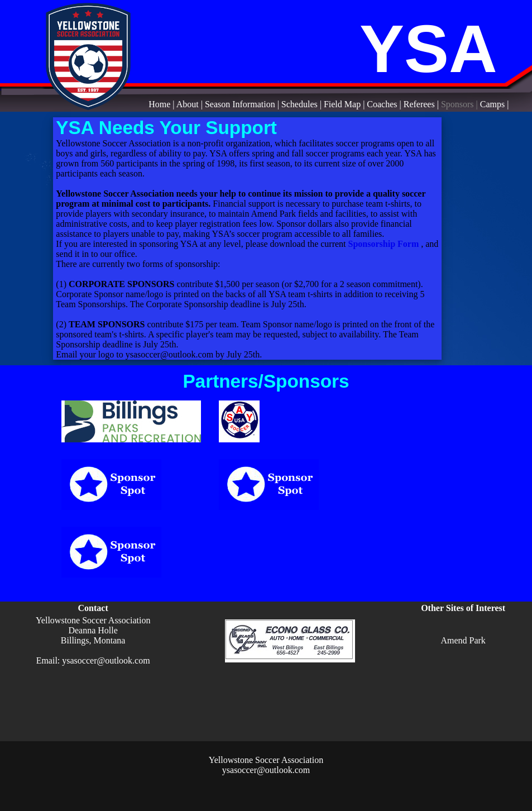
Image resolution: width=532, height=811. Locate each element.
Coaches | (385, 104)
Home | (162, 104)
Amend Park (463, 640)
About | (191, 104)
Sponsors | (461, 104)
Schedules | (303, 104)
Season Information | (243, 104)
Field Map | (345, 104)
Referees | (422, 104)
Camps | (495, 104)
